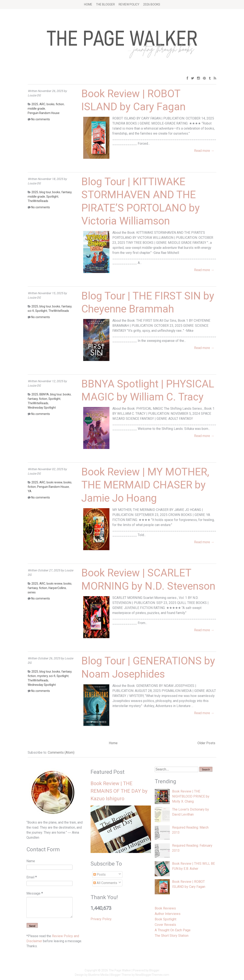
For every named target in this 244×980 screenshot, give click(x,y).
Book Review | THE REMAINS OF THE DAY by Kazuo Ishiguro (119, 791)
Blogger (154, 970)
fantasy (66, 192)
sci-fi (31, 311)
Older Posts (206, 743)
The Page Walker (120, 970)
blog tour (45, 192)
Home (88, 4)
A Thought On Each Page (173, 930)
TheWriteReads (38, 201)
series (32, 592)
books (51, 104)
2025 (35, 104)
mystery (42, 676)
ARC (42, 104)
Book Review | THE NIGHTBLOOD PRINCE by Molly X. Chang (191, 796)
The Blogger (105, 4)
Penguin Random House (44, 113)
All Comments (105, 883)
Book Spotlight (165, 919)
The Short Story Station (172, 936)
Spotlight (52, 197)
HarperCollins (57, 588)
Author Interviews (168, 914)
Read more (204, 151)
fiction (60, 104)
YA (30, 491)
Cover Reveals (165, 925)
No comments (41, 119)
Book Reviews (165, 908)
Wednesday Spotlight (42, 408)
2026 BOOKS (152, 4)
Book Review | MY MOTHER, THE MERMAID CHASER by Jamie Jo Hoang (145, 485)
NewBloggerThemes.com (152, 975)
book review (54, 482)
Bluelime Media (98, 975)
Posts (99, 874)
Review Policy (129, 4)
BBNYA (44, 394)
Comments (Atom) (61, 752)
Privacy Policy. (101, 919)
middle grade (36, 109)
